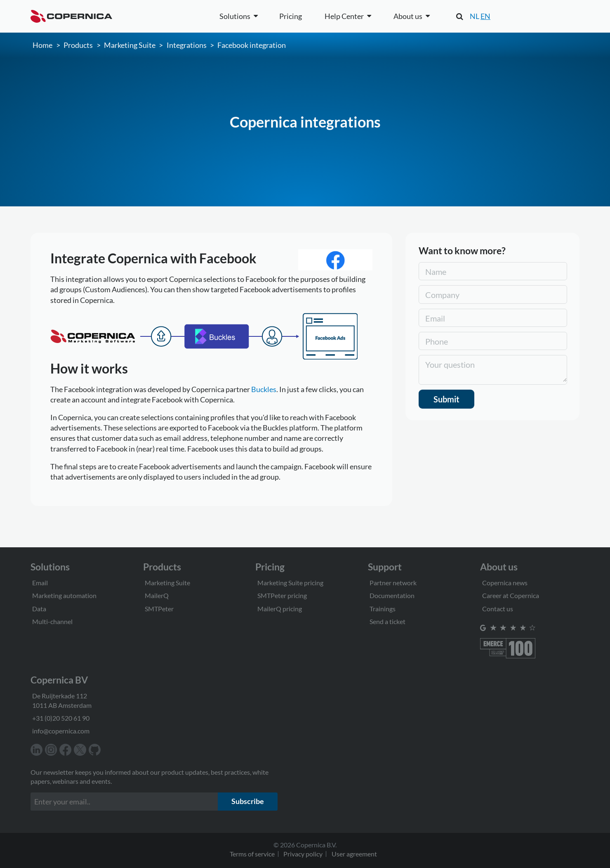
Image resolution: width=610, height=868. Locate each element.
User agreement (354, 854)
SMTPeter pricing (282, 595)
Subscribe (248, 801)
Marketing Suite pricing (290, 583)
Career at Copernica (511, 595)
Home (42, 45)
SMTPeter (159, 609)
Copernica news (505, 583)
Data (39, 609)
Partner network (393, 583)
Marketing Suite (130, 45)
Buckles (264, 389)
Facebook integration (252, 45)
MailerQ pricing (280, 609)
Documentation (392, 595)
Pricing (291, 16)
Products (78, 45)
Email (40, 583)
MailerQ (157, 595)
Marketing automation (64, 595)
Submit (446, 399)
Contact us (498, 609)
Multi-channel (52, 621)
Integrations (187, 45)
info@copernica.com (61, 731)
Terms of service (252, 854)
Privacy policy (303, 854)
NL (475, 16)
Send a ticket (387, 621)
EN (485, 16)
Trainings (383, 609)
